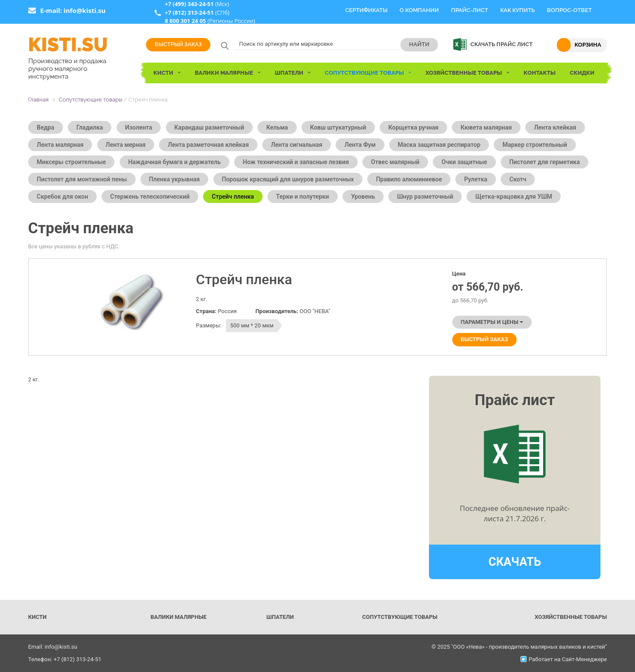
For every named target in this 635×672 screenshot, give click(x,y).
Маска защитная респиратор (439, 145)
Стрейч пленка (233, 197)
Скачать (515, 562)
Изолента (139, 127)
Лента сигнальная (297, 145)
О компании (419, 10)
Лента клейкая (555, 127)
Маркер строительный (535, 145)
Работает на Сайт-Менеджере (564, 659)
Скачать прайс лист (502, 44)
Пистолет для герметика (545, 162)
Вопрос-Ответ (569, 10)
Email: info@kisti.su (53, 647)
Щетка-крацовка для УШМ (514, 197)
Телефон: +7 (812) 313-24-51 (65, 659)
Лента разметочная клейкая (208, 145)
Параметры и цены (492, 322)
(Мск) (197, 4)
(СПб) (197, 13)
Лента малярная (60, 145)
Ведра (46, 127)
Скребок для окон (62, 197)
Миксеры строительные (71, 162)
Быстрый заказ (178, 44)
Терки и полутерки (303, 197)
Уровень (363, 197)
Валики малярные (178, 617)
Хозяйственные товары (571, 617)
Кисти (37, 617)
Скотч (518, 179)
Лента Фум (360, 145)
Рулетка (476, 179)
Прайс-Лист (470, 10)
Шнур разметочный (425, 197)
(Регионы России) (210, 21)
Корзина (588, 45)
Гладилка (90, 127)
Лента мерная (126, 145)
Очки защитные (464, 162)
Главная (38, 100)
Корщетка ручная (413, 127)
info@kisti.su (84, 10)
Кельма (277, 127)
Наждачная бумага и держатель (175, 162)
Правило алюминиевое (409, 179)
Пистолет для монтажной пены (82, 179)
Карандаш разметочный (210, 127)
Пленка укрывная (174, 179)
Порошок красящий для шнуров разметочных (288, 179)
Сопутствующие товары (90, 100)
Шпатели (280, 617)
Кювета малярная (486, 127)
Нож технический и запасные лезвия (296, 162)
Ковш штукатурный (338, 127)
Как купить (518, 10)
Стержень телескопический (150, 197)
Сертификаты (366, 10)
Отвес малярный (395, 162)
